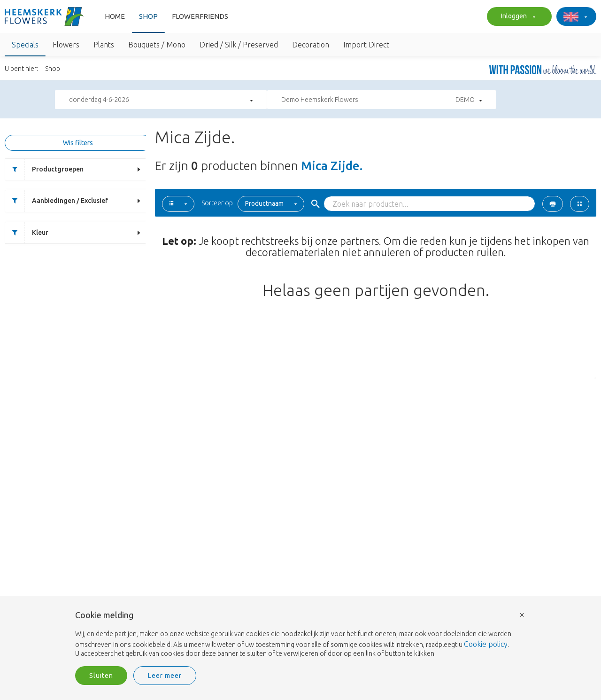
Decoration (311, 45)
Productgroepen (44, 169)
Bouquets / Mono (157, 45)
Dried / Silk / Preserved (239, 45)
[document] (300, 635)
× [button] (522, 614)
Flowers (66, 45)
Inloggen (517, 17)
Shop (148, 16)
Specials (25, 45)
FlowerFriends (200, 16)
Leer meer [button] (165, 676)
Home (115, 16)
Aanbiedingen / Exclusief (57, 201)
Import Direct (366, 45)
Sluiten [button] (101, 676)
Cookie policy (486, 644)
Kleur (27, 233)
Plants (104, 45)
